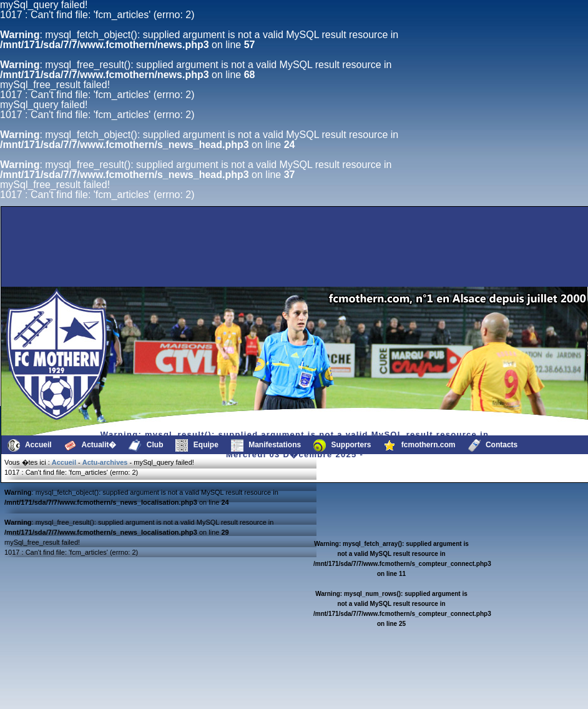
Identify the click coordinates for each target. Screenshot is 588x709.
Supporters (342, 445)
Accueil (30, 445)
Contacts (493, 445)
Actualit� (91, 445)
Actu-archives (105, 462)
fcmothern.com (420, 445)
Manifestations (266, 445)
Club (146, 445)
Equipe (197, 445)
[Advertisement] (242, 257)
